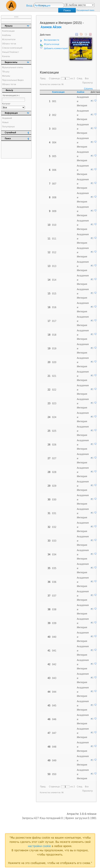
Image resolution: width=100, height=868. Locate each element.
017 (54, 321)
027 (54, 458)
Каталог (6, 104)
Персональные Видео (13, 80)
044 (54, 692)
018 (54, 335)
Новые (5, 122)
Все (87, 78)
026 (54, 445)
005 (54, 156)
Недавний (7, 118)
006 (54, 170)
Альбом (81, 92)
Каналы (6, 56)
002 (54, 115)
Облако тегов (9, 44)
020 (54, 362)
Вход (29, 6)
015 (54, 294)
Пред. (43, 78)
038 (54, 609)
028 (54, 472)
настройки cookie (39, 846)
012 (54, 252)
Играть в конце (52, 44)
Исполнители (9, 39)
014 (54, 280)
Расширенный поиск (85, 10)
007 (54, 184)
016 (54, 307)
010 (54, 225)
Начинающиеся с (11, 95)
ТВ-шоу (6, 72)
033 (54, 541)
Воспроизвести (52, 40)
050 (54, 774)
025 (54, 431)
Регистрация (42, 6)
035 (54, 568)
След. (80, 78)
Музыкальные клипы (13, 67)
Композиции (8, 31)
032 (54, 527)
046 (54, 719)
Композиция (58, 92)
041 (54, 651)
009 (54, 211)
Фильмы (6, 76)
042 (54, 664)
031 (54, 513)
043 (54, 678)
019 (54, 348)
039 (54, 623)
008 (54, 197)
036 (54, 582)
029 (54, 486)
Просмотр (87, 83)
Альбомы (7, 35)
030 (54, 499)
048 (54, 747)
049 (54, 760)
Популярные (8, 127)
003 (54, 129)
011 (54, 239)
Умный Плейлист (11, 52)
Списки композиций (12, 48)
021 (54, 376)
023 (54, 403)
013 (54, 266)
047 (54, 733)
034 (54, 554)
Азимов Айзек (51, 27)
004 (54, 142)
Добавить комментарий (56, 48)
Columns (88, 89)
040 (54, 637)
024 (54, 417)
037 (54, 596)
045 (54, 705)
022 (54, 390)
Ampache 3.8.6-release (82, 814)
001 (54, 101)
